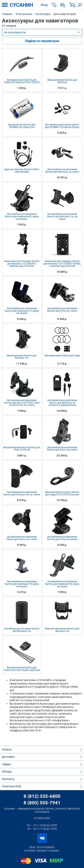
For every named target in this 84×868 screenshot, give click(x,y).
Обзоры (7, 772)
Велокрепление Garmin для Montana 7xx (22, 357)
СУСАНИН (21, 5)
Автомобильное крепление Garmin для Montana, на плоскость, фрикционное (62, 403)
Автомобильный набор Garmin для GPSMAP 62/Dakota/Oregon (62, 126)
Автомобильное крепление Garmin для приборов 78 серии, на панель (22, 584)
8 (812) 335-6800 (42, 796)
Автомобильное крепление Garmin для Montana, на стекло (62, 171)
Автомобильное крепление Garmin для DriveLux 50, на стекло (22, 493)
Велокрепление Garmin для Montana (62, 81)
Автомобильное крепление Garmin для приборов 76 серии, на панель (22, 311)
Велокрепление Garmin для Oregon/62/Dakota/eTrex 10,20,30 (22, 81)
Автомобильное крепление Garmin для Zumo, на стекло (62, 449)
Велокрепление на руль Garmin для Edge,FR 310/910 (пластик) (62, 493)
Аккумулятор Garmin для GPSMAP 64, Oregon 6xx (22, 126)
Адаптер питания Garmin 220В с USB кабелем (22, 171)
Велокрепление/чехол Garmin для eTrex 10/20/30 (22, 449)
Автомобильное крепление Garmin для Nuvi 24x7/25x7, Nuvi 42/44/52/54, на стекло (22, 403)
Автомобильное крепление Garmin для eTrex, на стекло (62, 310)
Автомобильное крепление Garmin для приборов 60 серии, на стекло (62, 584)
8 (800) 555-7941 (42, 803)
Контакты (8, 779)
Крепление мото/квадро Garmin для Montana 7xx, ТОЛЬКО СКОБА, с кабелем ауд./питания (62, 264)
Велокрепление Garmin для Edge (62, 356)
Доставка (8, 757)
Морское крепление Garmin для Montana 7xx (62, 630)
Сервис (6, 764)
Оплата (7, 749)
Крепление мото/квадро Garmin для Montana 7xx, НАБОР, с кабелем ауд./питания (22, 264)
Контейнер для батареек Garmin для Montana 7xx (22, 630)
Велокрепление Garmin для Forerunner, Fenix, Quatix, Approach (22, 669)
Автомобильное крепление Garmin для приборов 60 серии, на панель (22, 217)
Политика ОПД (11, 786)
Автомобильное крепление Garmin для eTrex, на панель (62, 538)
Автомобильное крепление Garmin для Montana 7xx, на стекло (62, 217)
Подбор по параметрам (42, 41)
